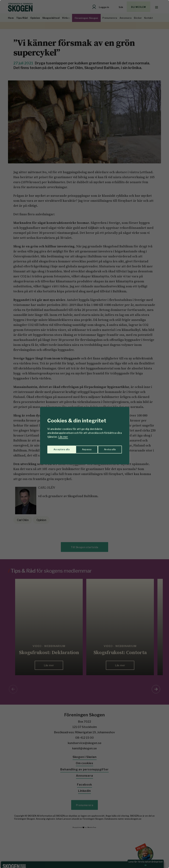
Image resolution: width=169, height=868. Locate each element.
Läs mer (63, 437)
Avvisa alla (81, 448)
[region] (84, 434)
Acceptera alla (108, 448)
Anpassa (58, 448)
